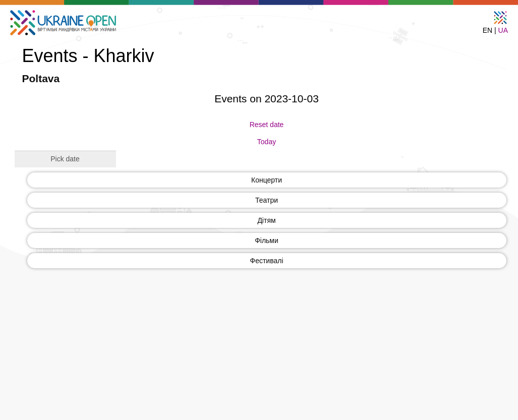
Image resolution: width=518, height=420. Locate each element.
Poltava (41, 78)
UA (503, 30)
